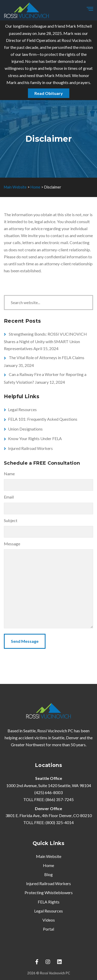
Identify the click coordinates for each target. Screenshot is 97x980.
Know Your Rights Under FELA (35, 438)
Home (48, 865)
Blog (48, 874)
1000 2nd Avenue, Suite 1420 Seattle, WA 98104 (49, 785)
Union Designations (25, 429)
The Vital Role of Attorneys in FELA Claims (47, 357)
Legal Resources (22, 409)
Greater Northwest (28, 745)
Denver (72, 738)
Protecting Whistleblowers (49, 892)
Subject (11, 520)
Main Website (49, 856)
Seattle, (59, 738)
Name (9, 474)
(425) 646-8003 (48, 792)
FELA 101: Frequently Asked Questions (43, 419)
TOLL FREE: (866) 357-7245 (48, 799)
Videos (49, 920)
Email (9, 497)
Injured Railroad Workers (30, 448)
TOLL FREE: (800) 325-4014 (48, 822)
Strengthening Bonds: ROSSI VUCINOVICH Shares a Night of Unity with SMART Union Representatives (45, 341)
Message (12, 544)
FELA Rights (49, 902)
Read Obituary (49, 93)
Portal (48, 929)
